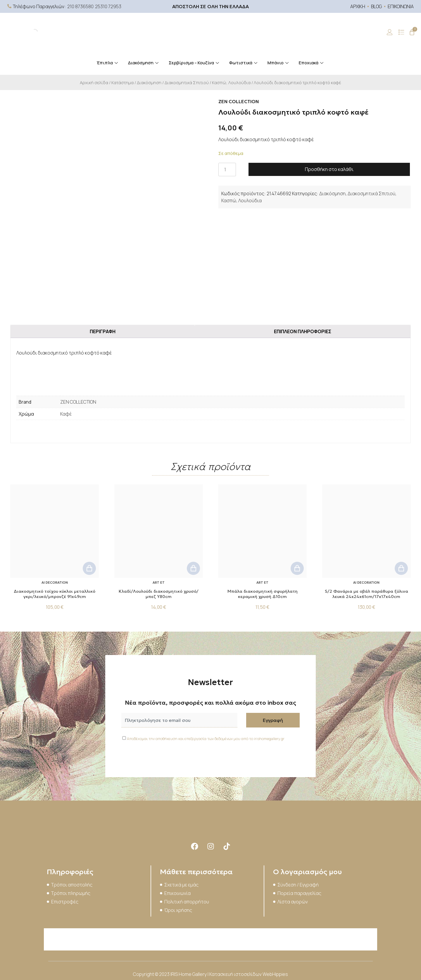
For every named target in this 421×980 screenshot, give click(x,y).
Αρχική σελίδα (94, 82)
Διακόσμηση (144, 63)
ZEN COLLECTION (78, 402)
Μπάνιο (279, 63)
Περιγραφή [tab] (103, 331)
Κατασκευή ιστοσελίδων (236, 974)
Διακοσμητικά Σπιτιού (187, 82)
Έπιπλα (108, 63)
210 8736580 (80, 6)
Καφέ (66, 414)
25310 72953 (108, 6)
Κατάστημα (122, 82)
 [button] (89, 568)
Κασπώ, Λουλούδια (231, 82)
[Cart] (412, 32)
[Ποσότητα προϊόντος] (227, 170)
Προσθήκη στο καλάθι (329, 169)
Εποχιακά (312, 63)
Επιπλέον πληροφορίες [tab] (303, 331)
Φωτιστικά (244, 63)
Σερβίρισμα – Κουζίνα (195, 63)
